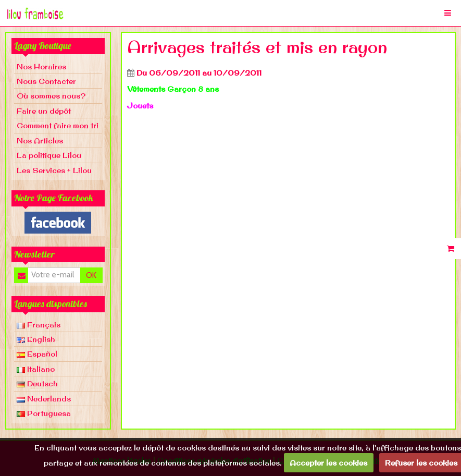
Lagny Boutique (43, 46)
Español (37, 354)
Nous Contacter (46, 81)
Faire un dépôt (44, 111)
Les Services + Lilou (54, 170)
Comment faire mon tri (58, 125)
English (36, 339)
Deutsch (37, 383)
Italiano (36, 369)
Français (39, 325)
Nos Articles (40, 141)
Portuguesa (44, 413)
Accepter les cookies (328, 463)
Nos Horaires (41, 66)
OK (91, 275)
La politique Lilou (49, 155)
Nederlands (44, 399)
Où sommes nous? (51, 96)
